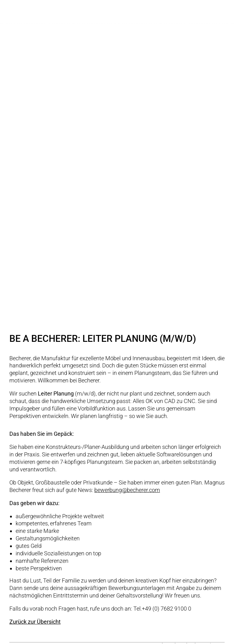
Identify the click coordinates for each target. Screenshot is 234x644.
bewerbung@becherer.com (127, 490)
